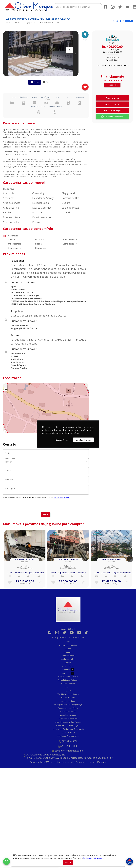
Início (8, 22)
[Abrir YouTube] (127, 7)
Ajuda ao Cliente (68, 732)
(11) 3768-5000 (70, 740)
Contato (68, 662)
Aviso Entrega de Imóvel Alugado (68, 721)
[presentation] (46, 505)
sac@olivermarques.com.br (70, 750)
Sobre (68, 641)
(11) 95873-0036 (70, 745)
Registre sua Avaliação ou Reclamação (68, 728)
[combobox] (78, 7)
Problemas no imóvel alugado (68, 725)
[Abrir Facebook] (105, 7)
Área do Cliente (68, 665)
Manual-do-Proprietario (68, 718)
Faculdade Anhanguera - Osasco (26, 298)
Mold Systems (99, 761)
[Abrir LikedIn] (79, 632)
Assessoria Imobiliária (68, 644)
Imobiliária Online (68, 658)
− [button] (6, 389)
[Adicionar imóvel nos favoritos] (85, 86)
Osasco (68, 686)
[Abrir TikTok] (86, 632)
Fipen (13, 286)
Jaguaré (68, 690)
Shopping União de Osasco (24, 328)
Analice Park (17, 359)
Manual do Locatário (68, 714)
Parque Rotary (18, 353)
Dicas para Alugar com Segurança (68, 704)
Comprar (68, 651)
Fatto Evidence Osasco (50, 22)
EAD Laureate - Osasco (22, 292)
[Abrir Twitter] (120, 7)
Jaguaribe (31, 22)
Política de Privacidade (62, 497)
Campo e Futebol (19, 367)
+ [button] (6, 385)
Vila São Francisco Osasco (68, 693)
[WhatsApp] (6, 862)
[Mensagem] (46, 489)
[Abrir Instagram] (113, 7)
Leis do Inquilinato (68, 700)
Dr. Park (14, 356)
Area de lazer (17, 362)
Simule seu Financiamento (68, 735)
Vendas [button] (8, 461)
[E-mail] (46, 470)
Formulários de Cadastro (68, 679)
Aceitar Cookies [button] (83, 440)
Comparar (68, 672)
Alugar (68, 648)
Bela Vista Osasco (68, 697)
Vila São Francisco (68, 683)
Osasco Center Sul (20, 325)
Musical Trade (18, 289)
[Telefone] (46, 479)
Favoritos (68, 669)
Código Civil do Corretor (68, 676)
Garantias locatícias (68, 711)
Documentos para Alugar (68, 707)
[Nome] (46, 452)
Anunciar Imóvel (68, 655)
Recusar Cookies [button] (63, 440)
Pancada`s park (18, 364)
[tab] (35, 81)
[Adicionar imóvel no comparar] (40, 582)
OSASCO (19, 22)
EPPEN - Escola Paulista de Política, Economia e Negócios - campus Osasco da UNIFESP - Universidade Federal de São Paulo (49, 302)
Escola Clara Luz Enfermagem (25, 295)
